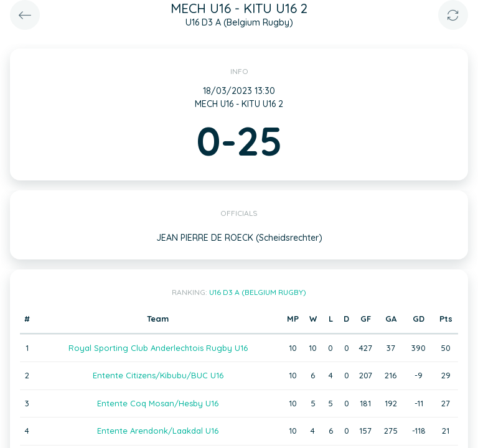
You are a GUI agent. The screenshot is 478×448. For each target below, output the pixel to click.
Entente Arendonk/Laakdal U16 (158, 431)
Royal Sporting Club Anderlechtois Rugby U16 (158, 348)
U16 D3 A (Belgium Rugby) (258, 292)
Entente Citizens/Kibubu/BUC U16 (158, 375)
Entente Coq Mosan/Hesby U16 (158, 403)
